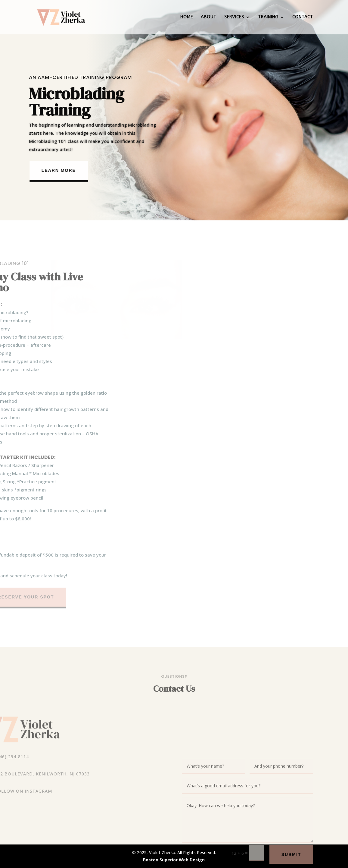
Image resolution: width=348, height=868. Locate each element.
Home (187, 17)
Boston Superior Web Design (174, 860)
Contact (303, 17)
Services (234, 17)
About (209, 17)
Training (268, 17)
